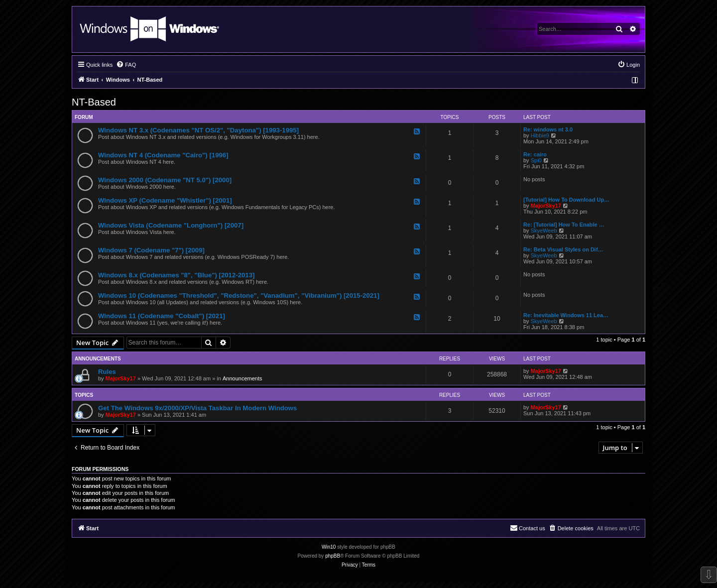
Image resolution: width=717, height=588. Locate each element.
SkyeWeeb (544, 231)
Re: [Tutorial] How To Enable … (564, 225)
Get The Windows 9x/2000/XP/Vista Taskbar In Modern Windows (197, 408)
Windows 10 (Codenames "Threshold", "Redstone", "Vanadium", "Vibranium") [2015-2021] (239, 295)
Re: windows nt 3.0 (548, 129)
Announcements (242, 378)
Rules (107, 372)
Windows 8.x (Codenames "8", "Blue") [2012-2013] (176, 275)
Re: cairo (535, 154)
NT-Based (94, 102)
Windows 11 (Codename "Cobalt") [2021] (162, 316)
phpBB (333, 556)
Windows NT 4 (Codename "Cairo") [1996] (163, 155)
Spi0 (536, 160)
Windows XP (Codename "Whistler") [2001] (165, 200)
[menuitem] (126, 65)
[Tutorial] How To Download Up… (566, 200)
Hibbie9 (540, 135)
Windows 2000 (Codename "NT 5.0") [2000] (165, 180)
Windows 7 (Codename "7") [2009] (151, 250)
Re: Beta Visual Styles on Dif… (563, 249)
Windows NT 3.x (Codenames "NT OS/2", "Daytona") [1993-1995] (198, 130)
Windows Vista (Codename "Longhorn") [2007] (171, 225)
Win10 (329, 547)
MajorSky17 (546, 206)
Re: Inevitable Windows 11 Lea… (566, 315)
